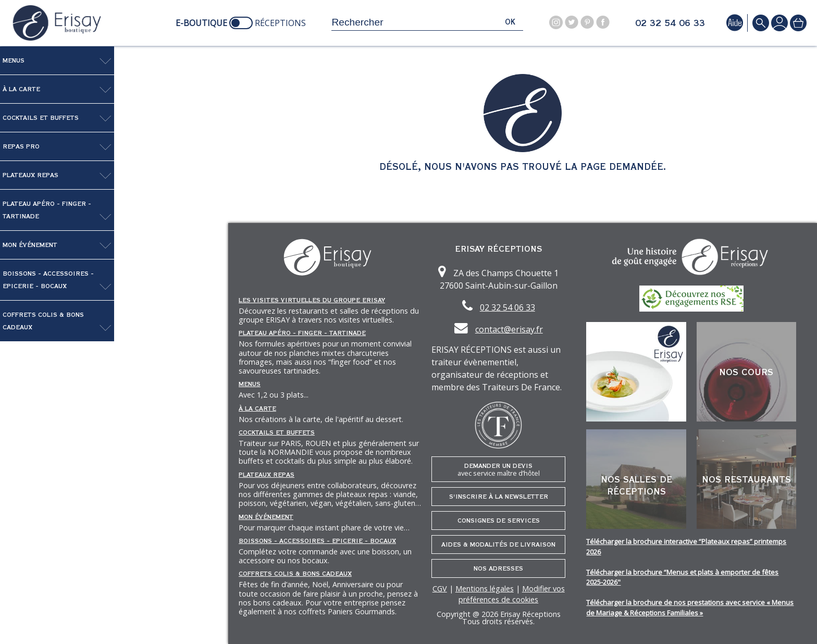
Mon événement (30, 245)
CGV (440, 589)
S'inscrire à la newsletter (499, 497)
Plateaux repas (30, 175)
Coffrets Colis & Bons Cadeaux (43, 321)
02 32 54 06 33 (670, 23)
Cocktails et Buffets (41, 118)
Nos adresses (498, 568)
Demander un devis (499, 470)
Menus (14, 60)
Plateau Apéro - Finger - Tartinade (47, 210)
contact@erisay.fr (509, 329)
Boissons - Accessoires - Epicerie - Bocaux (48, 280)
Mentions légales (485, 589)
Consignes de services (499, 521)
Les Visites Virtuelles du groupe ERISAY (312, 300)
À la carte (21, 89)
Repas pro (21, 146)
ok (510, 22)
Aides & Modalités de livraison (498, 544)
